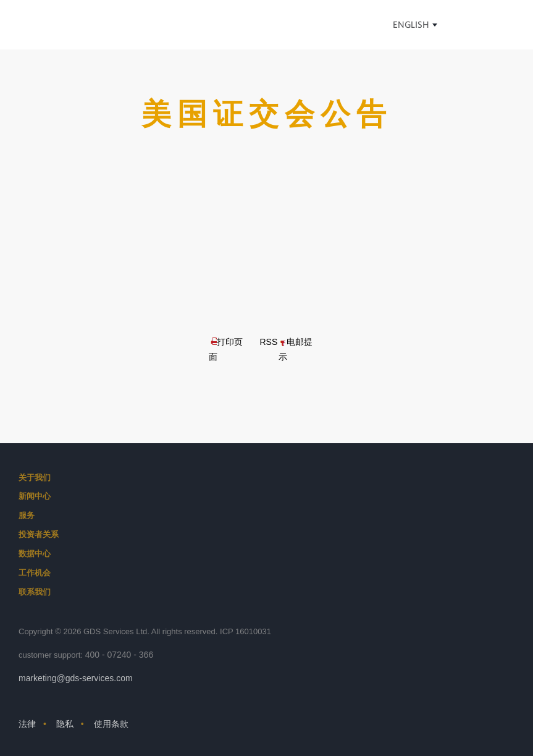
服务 (27, 515)
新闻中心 (35, 496)
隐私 (65, 724)
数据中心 (35, 554)
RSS (268, 342)
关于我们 (35, 478)
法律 (27, 724)
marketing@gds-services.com (76, 678)
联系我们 (35, 592)
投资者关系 (39, 534)
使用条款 (111, 724)
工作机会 (35, 573)
